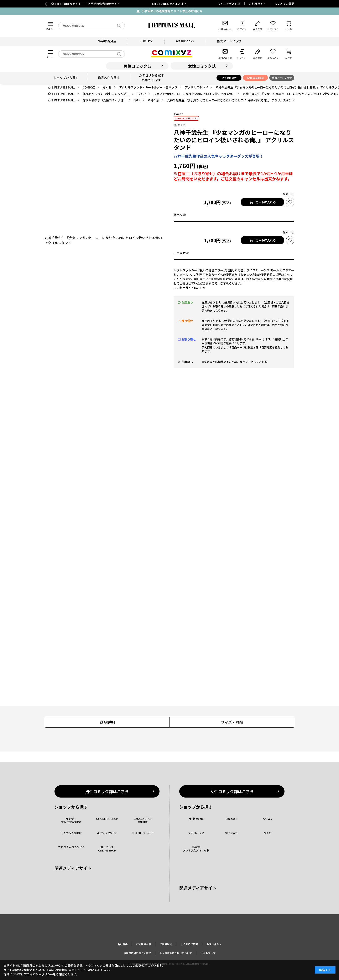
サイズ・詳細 (232, 722)
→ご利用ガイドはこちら (190, 288)
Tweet (178, 114)
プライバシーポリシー (38, 974)
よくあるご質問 (284, 4)
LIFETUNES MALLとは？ (169, 4)
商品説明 (107, 722)
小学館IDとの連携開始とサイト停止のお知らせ (172, 11)
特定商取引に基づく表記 (137, 953)
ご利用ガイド (257, 4)
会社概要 (122, 944)
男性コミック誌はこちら (107, 791)
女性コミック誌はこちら (232, 791)
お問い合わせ (214, 944)
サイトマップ (208, 953)
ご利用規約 (166, 944)
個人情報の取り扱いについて (176, 953)
